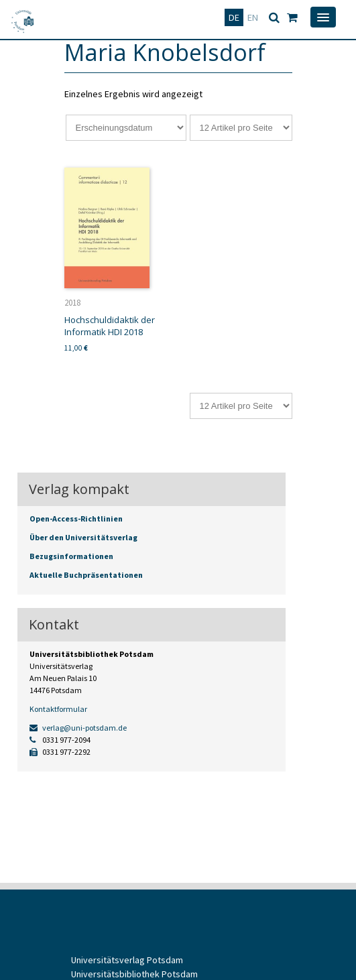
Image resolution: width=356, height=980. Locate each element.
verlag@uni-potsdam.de (78, 728)
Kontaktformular (58, 709)
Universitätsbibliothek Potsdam (134, 974)
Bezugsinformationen (71, 556)
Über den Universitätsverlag (83, 537)
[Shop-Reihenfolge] (126, 128)
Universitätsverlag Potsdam (127, 960)
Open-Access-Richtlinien (76, 518)
